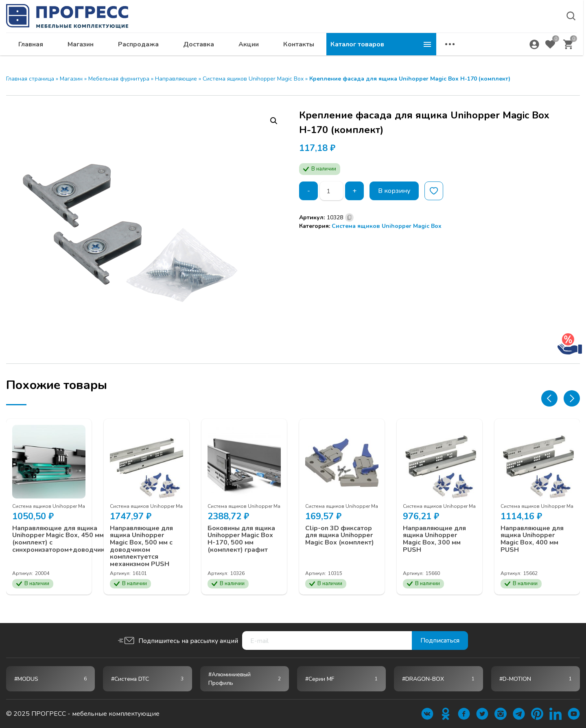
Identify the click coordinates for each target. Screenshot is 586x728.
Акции (359, 47)
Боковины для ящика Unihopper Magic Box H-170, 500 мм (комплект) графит (241, 539)
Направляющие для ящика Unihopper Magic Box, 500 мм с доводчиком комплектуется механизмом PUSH (141, 546)
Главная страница (30, 79)
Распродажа (248, 47)
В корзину (394, 191)
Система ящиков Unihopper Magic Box (253, 79)
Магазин (190, 47)
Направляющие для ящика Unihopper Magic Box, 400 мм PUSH (532, 539)
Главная (141, 47)
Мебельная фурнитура (119, 79)
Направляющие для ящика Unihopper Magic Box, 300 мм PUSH (434, 539)
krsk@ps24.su (518, 27)
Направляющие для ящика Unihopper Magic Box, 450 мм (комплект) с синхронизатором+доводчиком (63, 539)
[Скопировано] (349, 218)
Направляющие (176, 79)
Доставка (308, 47)
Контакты (409, 47)
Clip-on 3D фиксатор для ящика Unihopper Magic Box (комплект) (340, 535)
